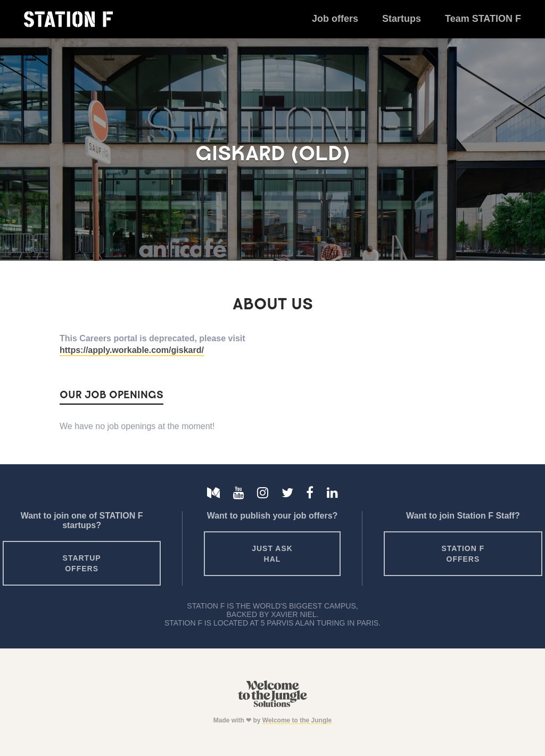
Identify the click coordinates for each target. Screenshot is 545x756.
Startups (402, 19)
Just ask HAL (272, 554)
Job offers (335, 19)
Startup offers (82, 563)
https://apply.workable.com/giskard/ (132, 350)
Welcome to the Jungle (297, 720)
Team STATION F (483, 19)
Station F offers (463, 554)
